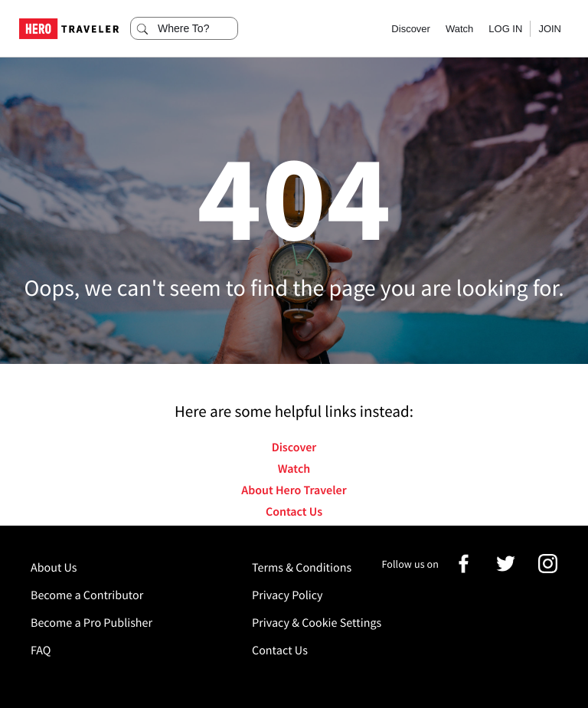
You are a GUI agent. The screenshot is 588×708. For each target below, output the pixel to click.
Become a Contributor (87, 595)
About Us (54, 568)
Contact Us (294, 512)
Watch (459, 29)
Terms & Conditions (302, 568)
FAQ (41, 651)
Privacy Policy (287, 595)
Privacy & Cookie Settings (317, 623)
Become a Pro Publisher (91, 623)
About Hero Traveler (294, 490)
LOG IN (505, 29)
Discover (411, 29)
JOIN (550, 29)
